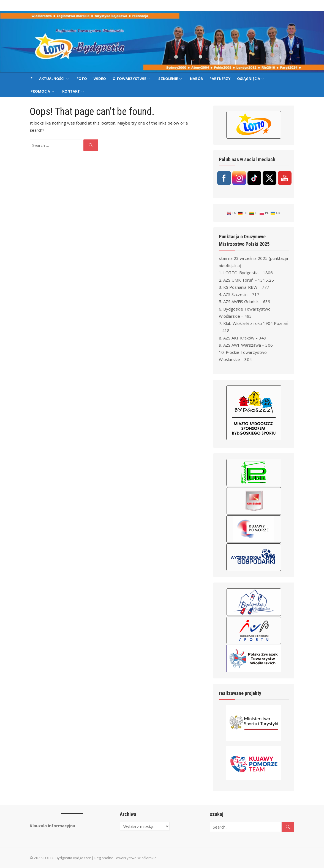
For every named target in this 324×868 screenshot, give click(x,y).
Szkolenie (168, 79)
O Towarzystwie (129, 79)
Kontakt (71, 91)
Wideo (100, 79)
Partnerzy (220, 79)
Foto (82, 79)
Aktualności (52, 79)
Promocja (40, 91)
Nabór (196, 79)
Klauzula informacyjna (50, 826)
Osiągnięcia (249, 79)
